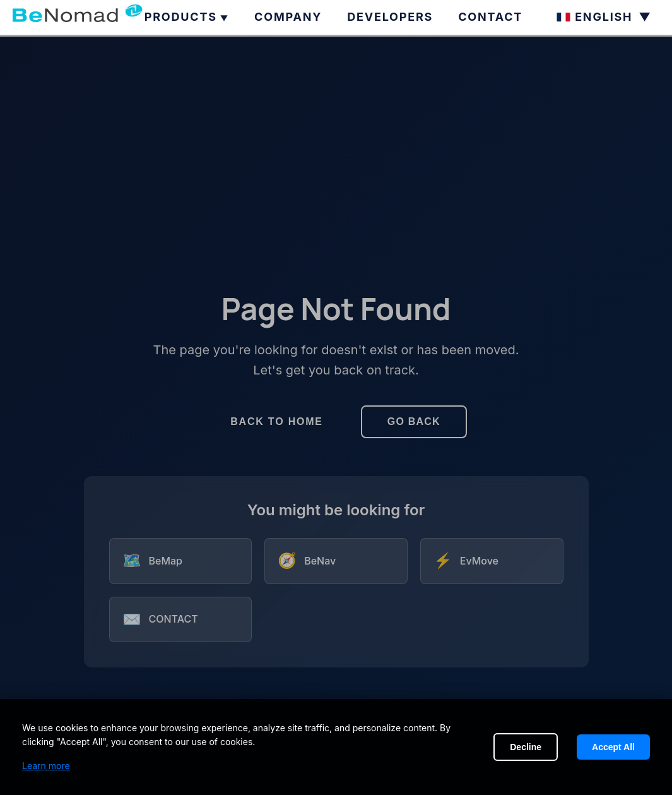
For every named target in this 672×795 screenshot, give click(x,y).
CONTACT (490, 17)
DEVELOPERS (390, 17)
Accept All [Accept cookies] (613, 747)
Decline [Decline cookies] (526, 747)
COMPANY (288, 17)
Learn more (46, 766)
